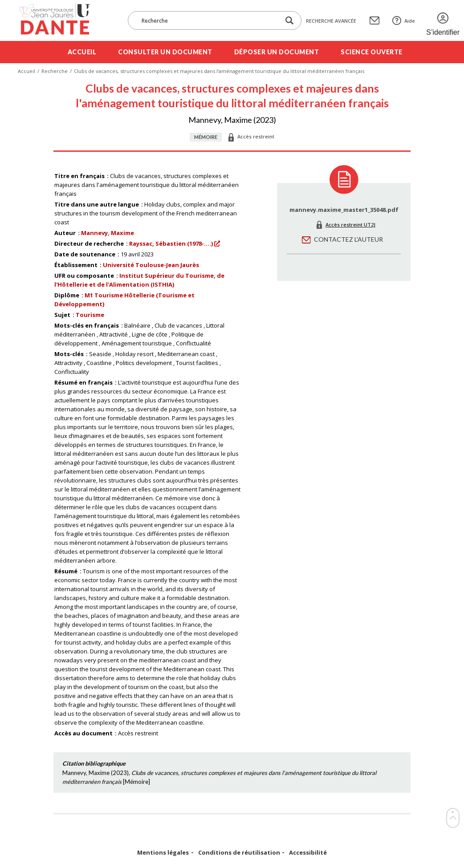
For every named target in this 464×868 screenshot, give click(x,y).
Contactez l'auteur (348, 239)
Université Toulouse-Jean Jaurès (151, 265)
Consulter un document (165, 52)
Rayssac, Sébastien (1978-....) (171, 243)
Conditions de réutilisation (239, 853)
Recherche (55, 71)
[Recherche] (208, 20)
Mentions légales (163, 853)
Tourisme (90, 315)
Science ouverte (372, 52)
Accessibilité (308, 853)
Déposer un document (277, 52)
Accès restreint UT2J (350, 225)
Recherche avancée (331, 21)
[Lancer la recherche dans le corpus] (289, 21)
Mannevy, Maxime (108, 233)
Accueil (82, 52)
